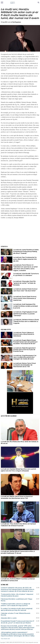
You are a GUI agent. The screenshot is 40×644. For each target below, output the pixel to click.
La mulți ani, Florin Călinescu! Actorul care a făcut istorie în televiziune (24, 334)
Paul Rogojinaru (17, 22)
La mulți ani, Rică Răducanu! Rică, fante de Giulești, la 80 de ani (20, 443)
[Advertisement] (20, 232)
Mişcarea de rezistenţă (20, 3)
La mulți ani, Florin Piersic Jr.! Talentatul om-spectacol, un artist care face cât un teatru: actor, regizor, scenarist (25, 268)
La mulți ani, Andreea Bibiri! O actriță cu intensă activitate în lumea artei (18, 580)
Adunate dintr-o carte (9, 618)
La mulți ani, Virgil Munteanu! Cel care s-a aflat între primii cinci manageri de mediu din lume (25, 357)
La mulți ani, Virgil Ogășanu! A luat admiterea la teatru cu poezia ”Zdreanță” (25, 314)
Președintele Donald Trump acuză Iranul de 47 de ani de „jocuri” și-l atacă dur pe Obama (17, 622)
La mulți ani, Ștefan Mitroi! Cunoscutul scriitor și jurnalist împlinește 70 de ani (18, 552)
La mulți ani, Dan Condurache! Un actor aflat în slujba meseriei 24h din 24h (25, 259)
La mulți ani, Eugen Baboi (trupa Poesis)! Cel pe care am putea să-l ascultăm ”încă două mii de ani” (25, 342)
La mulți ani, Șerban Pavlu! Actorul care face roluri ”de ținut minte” (25, 290)
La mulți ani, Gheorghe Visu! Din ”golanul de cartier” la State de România (24, 283)
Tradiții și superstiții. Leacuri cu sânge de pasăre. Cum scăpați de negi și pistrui (15, 605)
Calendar (13, 416)
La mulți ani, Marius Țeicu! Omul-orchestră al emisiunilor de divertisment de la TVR (25, 365)
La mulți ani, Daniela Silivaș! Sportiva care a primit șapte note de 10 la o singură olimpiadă (18, 470)
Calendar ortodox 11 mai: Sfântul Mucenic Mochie (16, 614)
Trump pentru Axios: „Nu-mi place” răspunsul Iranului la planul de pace (17, 595)
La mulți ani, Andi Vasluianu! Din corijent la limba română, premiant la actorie (26, 306)
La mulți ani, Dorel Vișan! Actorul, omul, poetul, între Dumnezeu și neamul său (25, 298)
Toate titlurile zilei (5, 639)
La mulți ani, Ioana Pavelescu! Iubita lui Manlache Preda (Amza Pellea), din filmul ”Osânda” (26, 252)
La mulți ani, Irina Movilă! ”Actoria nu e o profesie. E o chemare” (26, 275)
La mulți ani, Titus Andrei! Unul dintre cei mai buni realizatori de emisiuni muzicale (18, 525)
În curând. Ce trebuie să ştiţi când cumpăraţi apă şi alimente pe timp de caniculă (17, 609)
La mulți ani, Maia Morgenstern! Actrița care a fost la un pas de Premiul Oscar (24, 350)
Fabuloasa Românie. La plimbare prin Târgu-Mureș (17, 600)
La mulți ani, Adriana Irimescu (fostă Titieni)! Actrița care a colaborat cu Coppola (26, 321)
